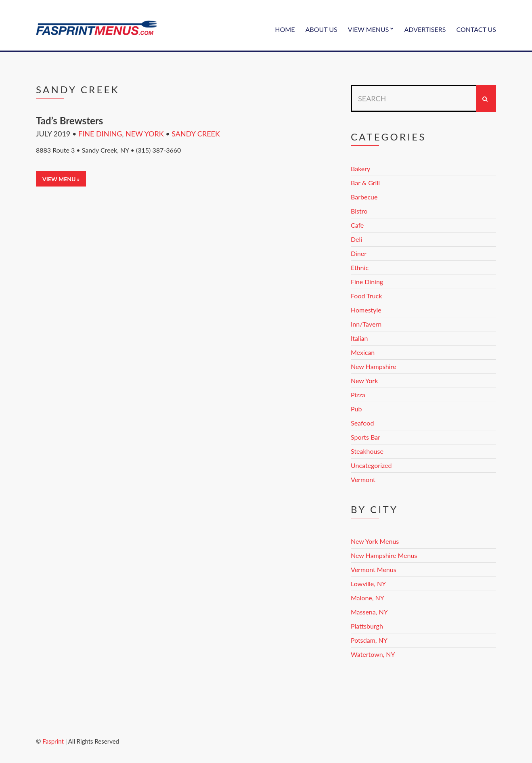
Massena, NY (369, 612)
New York (145, 134)
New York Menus (375, 541)
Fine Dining (100, 134)
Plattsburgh (367, 626)
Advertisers (425, 29)
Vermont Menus (374, 569)
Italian (359, 338)
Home (285, 29)
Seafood (362, 423)
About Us (321, 29)
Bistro (359, 211)
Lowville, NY (368, 584)
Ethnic (360, 267)
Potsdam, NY (369, 640)
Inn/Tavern (366, 324)
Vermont (363, 479)
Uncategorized (371, 465)
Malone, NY (368, 598)
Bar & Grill (365, 183)
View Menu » (61, 179)
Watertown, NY (373, 654)
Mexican (363, 352)
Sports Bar (365, 437)
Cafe (357, 225)
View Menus (369, 29)
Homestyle (366, 310)
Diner (359, 253)
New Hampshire (373, 366)
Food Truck (366, 296)
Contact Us (476, 29)
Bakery (360, 169)
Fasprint (53, 741)
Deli (356, 239)
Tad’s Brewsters (69, 121)
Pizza (358, 395)
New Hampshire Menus (384, 555)
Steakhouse (367, 451)
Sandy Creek (196, 134)
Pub (356, 409)
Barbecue (364, 197)
